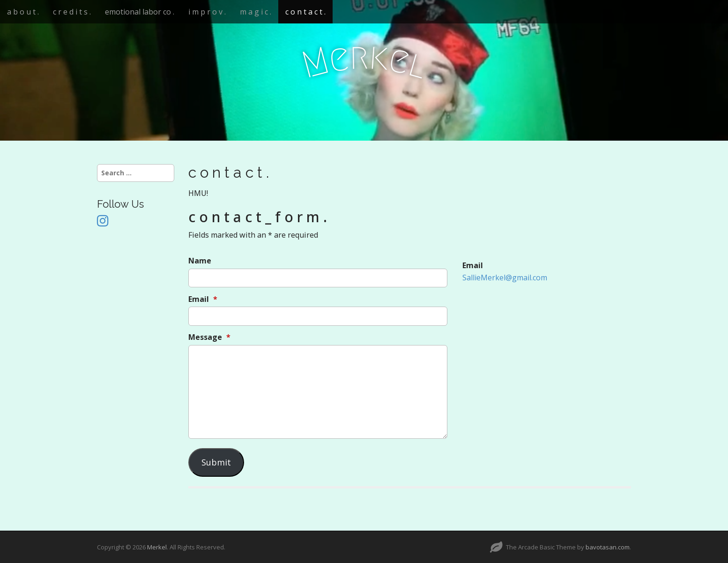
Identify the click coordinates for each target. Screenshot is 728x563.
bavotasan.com (608, 547)
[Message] (318, 392)
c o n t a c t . (305, 12)
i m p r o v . (207, 12)
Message (209, 337)
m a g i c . (256, 12)
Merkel (157, 547)
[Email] (318, 316)
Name (200, 261)
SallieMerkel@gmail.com (505, 278)
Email (203, 299)
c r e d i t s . (72, 12)
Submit (216, 462)
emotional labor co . (140, 12)
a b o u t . (23, 12)
